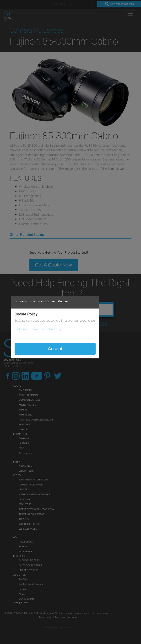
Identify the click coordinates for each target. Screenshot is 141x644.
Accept (55, 349)
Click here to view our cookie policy (38, 329)
